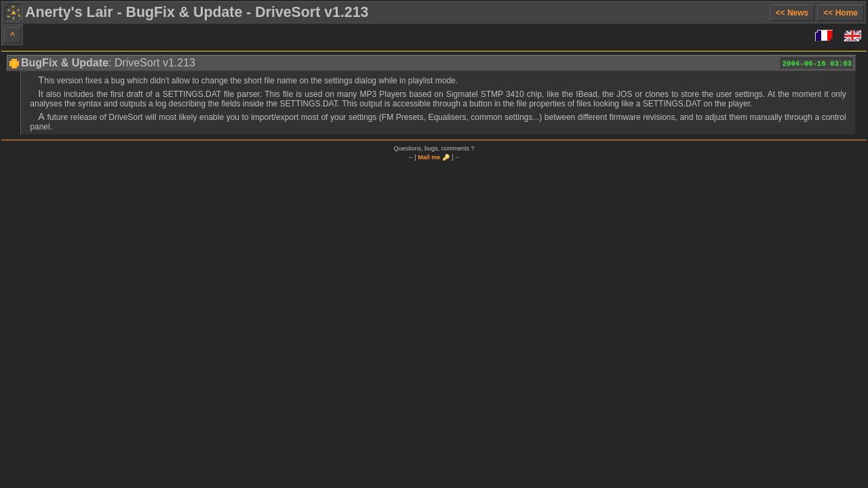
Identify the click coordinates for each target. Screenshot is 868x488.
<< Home (841, 13)
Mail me (429, 157)
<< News (792, 13)
